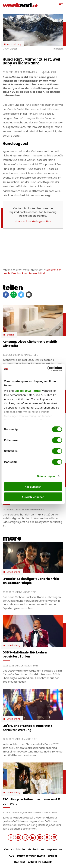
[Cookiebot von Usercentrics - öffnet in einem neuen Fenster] (47, 369)
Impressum (54, 849)
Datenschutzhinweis (31, 856)
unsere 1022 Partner (28, 391)
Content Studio (14, 849)
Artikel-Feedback (40, 862)
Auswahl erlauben (33, 497)
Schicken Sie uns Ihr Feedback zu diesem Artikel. (32, 272)
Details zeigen (46, 476)
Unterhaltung (14, 44)
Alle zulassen (33, 487)
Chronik (10, 335)
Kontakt (20, 862)
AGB (12, 856)
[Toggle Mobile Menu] (61, 5)
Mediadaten (36, 849)
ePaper (52, 856)
